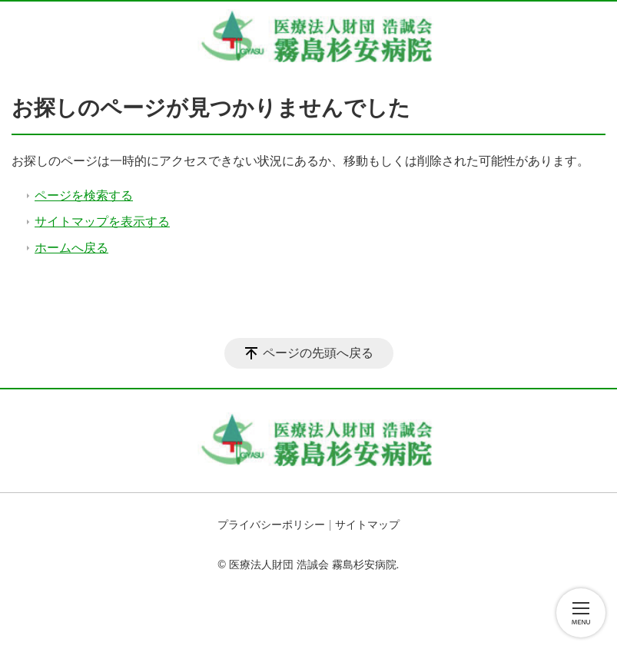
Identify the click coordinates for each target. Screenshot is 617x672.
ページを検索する (84, 195)
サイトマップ (367, 525)
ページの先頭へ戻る (318, 353)
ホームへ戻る (71, 248)
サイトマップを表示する (102, 222)
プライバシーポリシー (271, 525)
